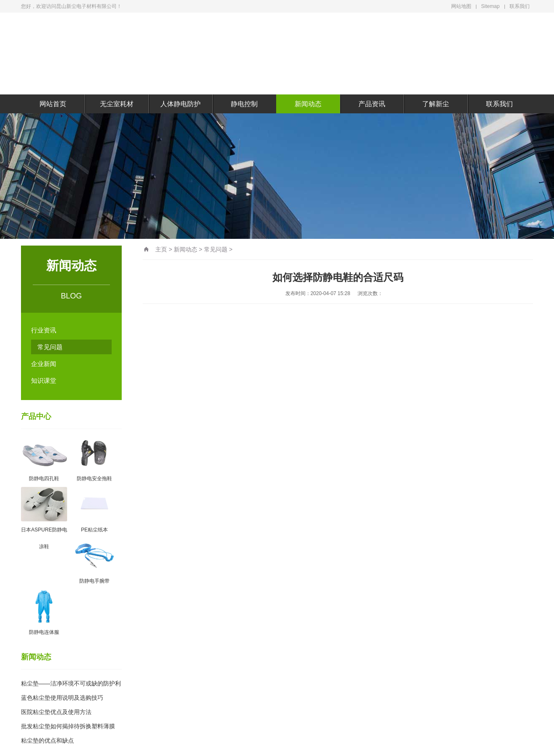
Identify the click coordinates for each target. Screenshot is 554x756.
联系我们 (520, 6)
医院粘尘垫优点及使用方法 (56, 712)
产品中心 (36, 416)
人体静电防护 (180, 104)
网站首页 (53, 104)
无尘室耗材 (117, 104)
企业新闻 (44, 364)
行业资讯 (44, 330)
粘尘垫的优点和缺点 (47, 740)
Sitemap (490, 6)
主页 (161, 249)
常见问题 (50, 347)
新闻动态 (308, 104)
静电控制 (244, 104)
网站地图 (461, 6)
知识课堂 (44, 381)
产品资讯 (372, 104)
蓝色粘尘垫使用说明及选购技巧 (62, 698)
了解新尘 (436, 104)
